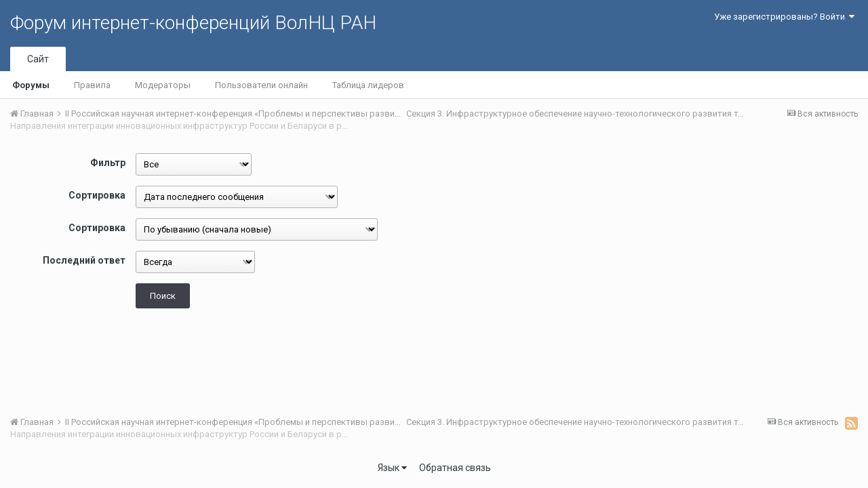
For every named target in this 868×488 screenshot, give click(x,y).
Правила (92, 85)
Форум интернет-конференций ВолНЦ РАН (193, 23)
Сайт (38, 59)
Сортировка (97, 195)
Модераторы (163, 85)
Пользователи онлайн (261, 85)
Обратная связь (455, 468)
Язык (392, 468)
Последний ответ (84, 260)
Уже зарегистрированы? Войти (784, 17)
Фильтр (108, 163)
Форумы (31, 85)
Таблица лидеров (368, 85)
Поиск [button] (163, 296)
